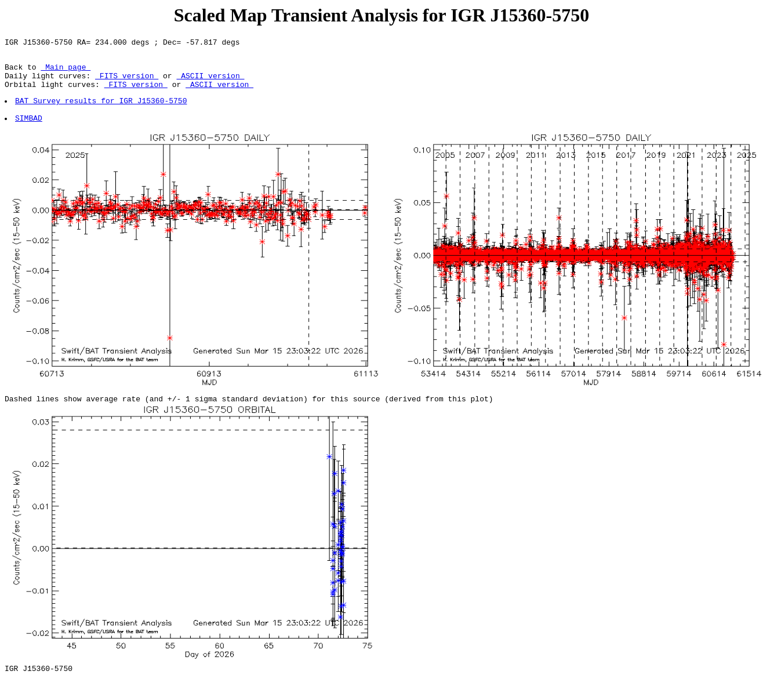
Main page (66, 72)
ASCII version (210, 82)
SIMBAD (29, 132)
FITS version (127, 82)
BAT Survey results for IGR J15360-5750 (101, 111)
